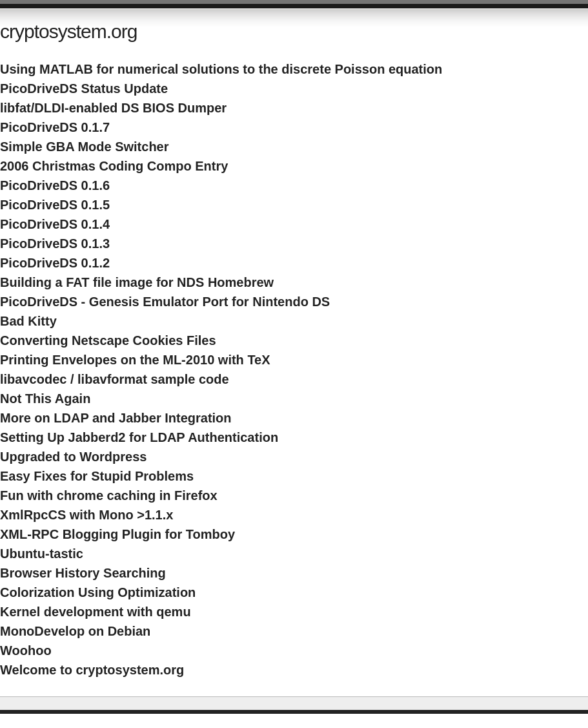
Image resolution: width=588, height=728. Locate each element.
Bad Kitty (28, 321)
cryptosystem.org (68, 31)
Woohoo (26, 650)
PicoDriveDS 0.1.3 (55, 244)
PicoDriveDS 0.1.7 (55, 127)
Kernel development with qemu (96, 612)
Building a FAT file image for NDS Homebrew (137, 282)
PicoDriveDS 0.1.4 (55, 224)
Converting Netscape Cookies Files (108, 340)
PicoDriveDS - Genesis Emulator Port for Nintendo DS (165, 302)
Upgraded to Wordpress (73, 457)
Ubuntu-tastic (42, 554)
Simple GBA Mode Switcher (85, 147)
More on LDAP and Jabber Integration (116, 418)
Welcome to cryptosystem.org (92, 670)
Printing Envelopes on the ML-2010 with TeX (135, 360)
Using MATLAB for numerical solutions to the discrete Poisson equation (221, 69)
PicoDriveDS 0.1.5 (55, 205)
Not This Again (45, 399)
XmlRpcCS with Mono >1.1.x (86, 515)
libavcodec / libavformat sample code (115, 379)
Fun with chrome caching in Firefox (109, 495)
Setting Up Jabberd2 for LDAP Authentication (139, 437)
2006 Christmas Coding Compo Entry (114, 166)
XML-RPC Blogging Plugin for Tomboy (117, 534)
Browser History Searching (83, 573)
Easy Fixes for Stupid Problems (97, 476)
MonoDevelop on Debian (75, 631)
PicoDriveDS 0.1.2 (55, 263)
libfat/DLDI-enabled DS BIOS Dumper (113, 108)
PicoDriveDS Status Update (84, 88)
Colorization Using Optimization (98, 592)
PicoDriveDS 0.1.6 (55, 185)
